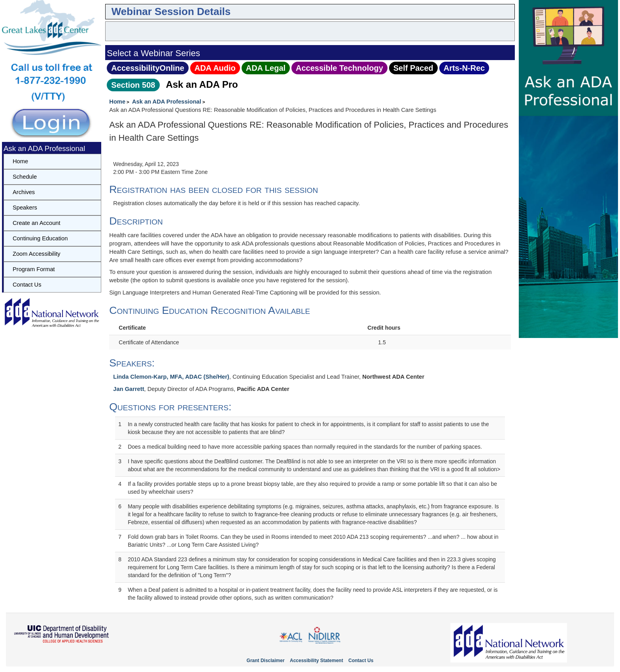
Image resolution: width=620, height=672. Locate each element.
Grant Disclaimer (266, 661)
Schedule (25, 177)
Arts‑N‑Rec (464, 68)
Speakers (25, 208)
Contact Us (27, 285)
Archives (24, 192)
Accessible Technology (339, 68)
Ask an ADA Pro (202, 84)
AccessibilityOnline (148, 68)
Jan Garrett (129, 389)
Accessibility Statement (317, 661)
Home (117, 102)
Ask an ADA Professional (167, 102)
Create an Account (37, 223)
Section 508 (133, 85)
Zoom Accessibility (37, 254)
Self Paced (413, 68)
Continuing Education (40, 238)
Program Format (34, 269)
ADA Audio (215, 68)
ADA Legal (266, 68)
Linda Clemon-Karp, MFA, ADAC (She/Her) (171, 377)
